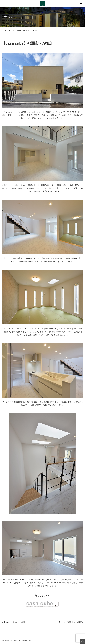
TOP (4, 30)
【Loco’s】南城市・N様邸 (14, 622)
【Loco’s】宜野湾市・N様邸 (70, 622)
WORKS (11, 30)
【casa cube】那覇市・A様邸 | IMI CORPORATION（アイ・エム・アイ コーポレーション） (43, 4)
